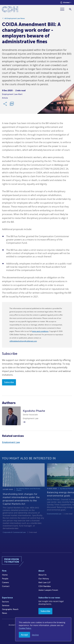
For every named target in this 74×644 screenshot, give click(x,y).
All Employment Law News (15, 19)
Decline (35, 635)
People (5, 579)
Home (5, 575)
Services (6, 605)
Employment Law (11, 442)
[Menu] (63, 9)
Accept (24, 635)
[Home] (10, 10)
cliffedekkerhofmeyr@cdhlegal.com (23, 341)
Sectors (5, 602)
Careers (5, 582)
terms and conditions (40, 331)
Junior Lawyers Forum (48, 590)
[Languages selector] (66, 3)
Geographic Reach (10, 609)
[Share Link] (5, 104)
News (5, 613)
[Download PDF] (12, 104)
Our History (44, 579)
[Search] (70, 9)
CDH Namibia (45, 586)
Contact (6, 586)
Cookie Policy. (25, 628)
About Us (42, 575)
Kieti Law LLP (44, 582)
